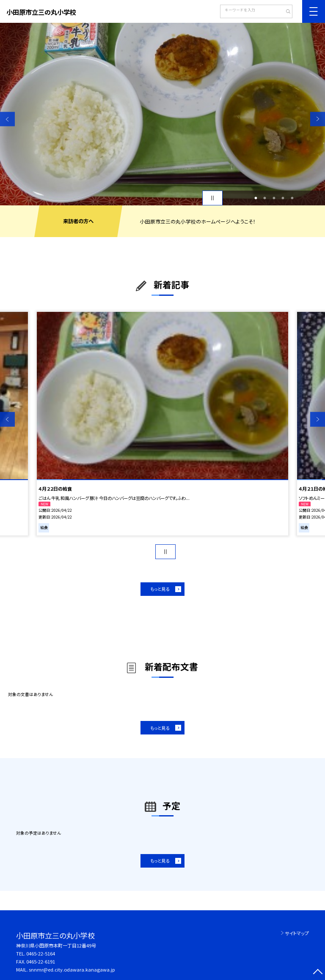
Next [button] (318, 119)
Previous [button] (7, 119)
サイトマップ (297, 933)
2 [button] (265, 198)
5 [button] (292, 198)
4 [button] (283, 198)
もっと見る (160, 589)
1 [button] (256, 198)
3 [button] (274, 198)
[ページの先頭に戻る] (318, 973)
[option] (162, 114)
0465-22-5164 (41, 953)
